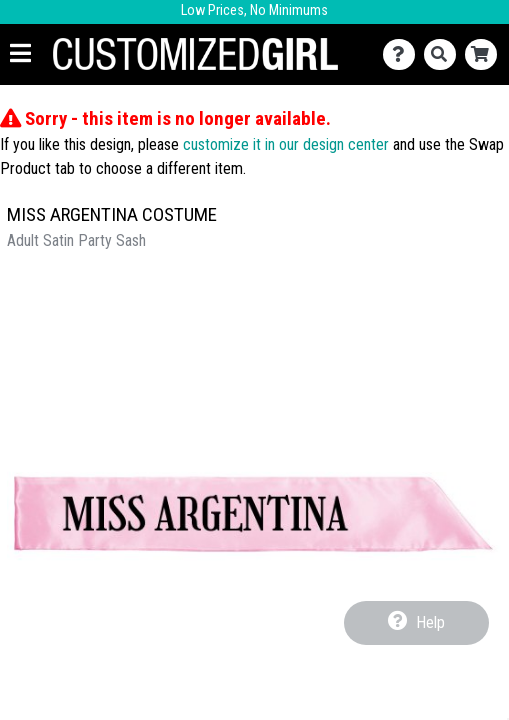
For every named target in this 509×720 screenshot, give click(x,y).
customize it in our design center (286, 144)
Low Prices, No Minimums (254, 10)
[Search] (444, 54)
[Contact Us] (403, 54)
